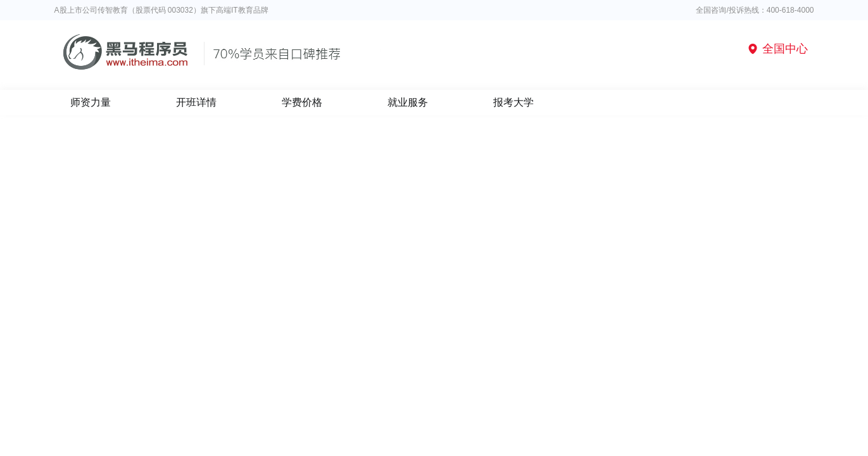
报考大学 (513, 102)
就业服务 (408, 102)
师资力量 (91, 102)
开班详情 (196, 102)
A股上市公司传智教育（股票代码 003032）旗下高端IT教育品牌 (161, 10)
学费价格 (302, 102)
